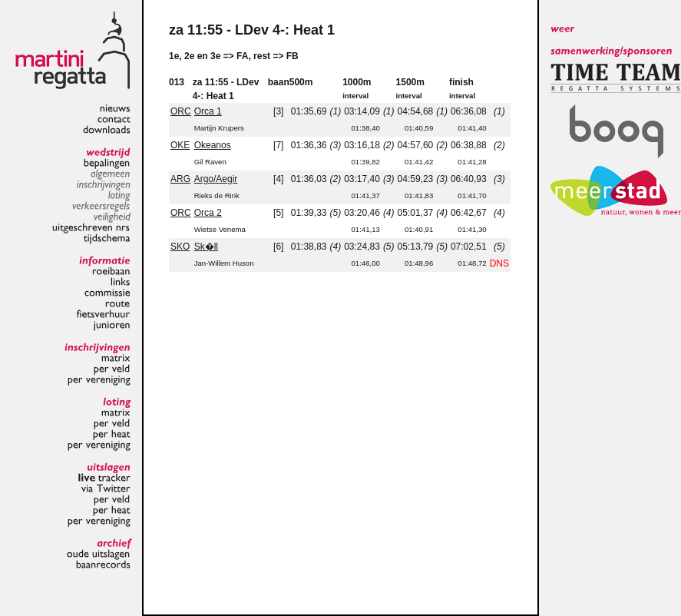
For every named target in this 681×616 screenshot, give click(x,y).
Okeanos (213, 145)
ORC (181, 111)
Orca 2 (208, 213)
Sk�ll (206, 247)
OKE (180, 145)
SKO (180, 247)
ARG (180, 179)
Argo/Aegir (216, 179)
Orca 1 (208, 111)
